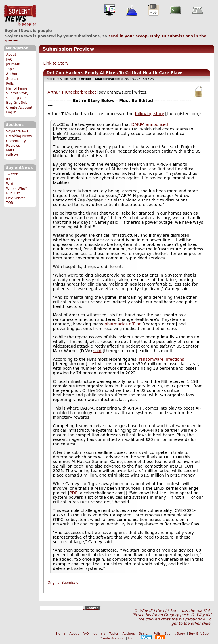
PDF (73, 493)
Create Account (19, 107)
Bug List (13, 193)
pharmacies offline (123, 324)
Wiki (10, 184)
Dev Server (15, 198)
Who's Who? (16, 189)
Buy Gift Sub (17, 103)
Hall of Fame (17, 88)
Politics (12, 155)
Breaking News (19, 136)
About (11, 55)
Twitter (12, 174)
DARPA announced (150, 124)
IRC (9, 179)
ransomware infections (161, 359)
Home (61, 634)
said (98, 351)
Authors (13, 74)
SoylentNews (20, 16)
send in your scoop (128, 36)
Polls (10, 84)
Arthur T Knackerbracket (72, 92)
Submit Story (17, 93)
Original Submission (64, 583)
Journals (13, 64)
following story (149, 114)
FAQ (9, 59)
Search (12, 79)
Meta (10, 150)
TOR (10, 203)
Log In (11, 112)
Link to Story (56, 63)
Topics (11, 69)
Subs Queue (16, 98)
